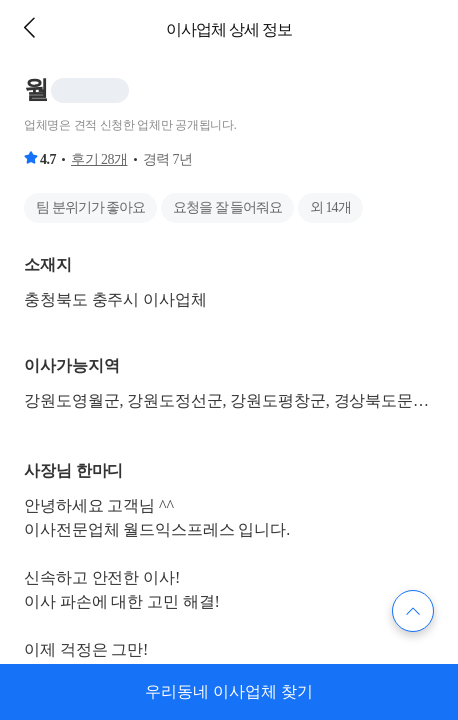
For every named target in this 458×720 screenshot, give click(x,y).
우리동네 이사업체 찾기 (229, 691)
